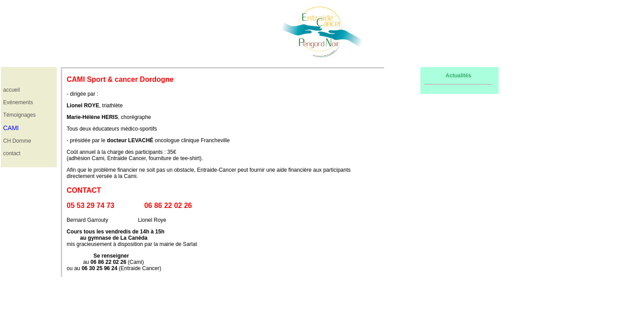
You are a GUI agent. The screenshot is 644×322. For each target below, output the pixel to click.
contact (12, 153)
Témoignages (19, 115)
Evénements (18, 102)
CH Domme (17, 141)
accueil (11, 90)
